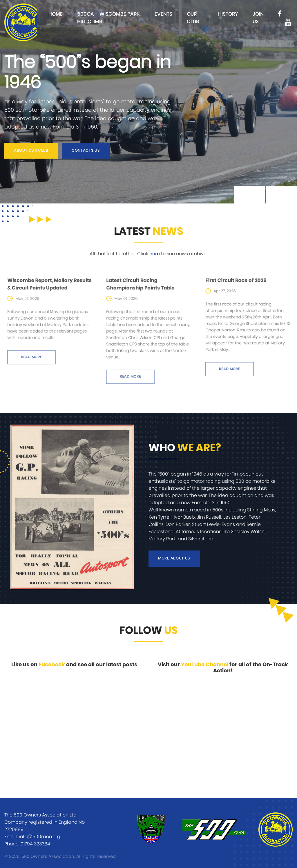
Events (163, 14)
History (228, 14)
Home (56, 14)
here (155, 254)
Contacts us (86, 151)
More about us (174, 558)
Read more (35, 353)
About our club (31, 151)
